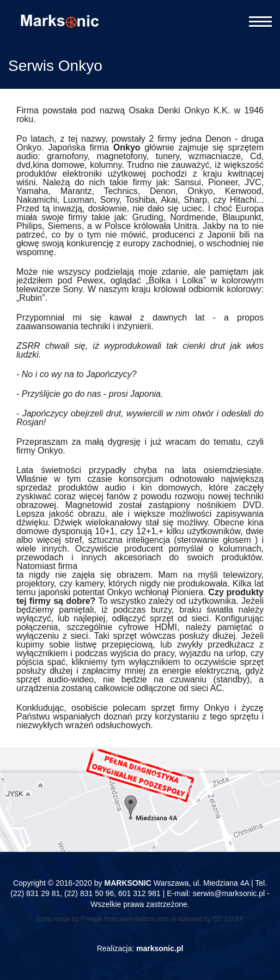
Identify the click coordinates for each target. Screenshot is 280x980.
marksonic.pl (160, 948)
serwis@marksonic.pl (229, 893)
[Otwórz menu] (260, 22)
